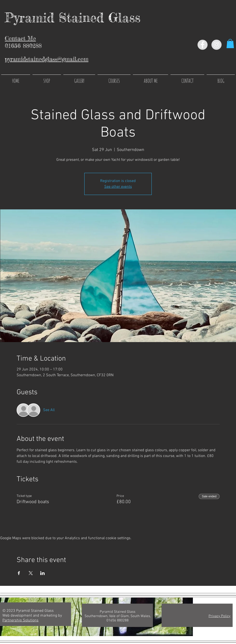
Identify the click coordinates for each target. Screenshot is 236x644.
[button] (230, 44)
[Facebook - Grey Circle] (203, 45)
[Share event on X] (31, 573)
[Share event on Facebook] (19, 573)
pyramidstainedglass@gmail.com (47, 59)
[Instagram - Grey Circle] (216, 45)
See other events (118, 187)
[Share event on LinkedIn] (43, 573)
